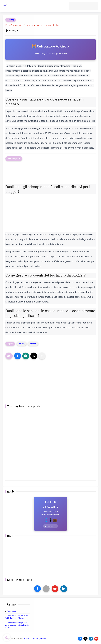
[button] (18, 356)
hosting (11, 20)
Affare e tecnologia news (36, 639)
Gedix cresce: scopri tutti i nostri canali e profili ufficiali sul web (17, 625)
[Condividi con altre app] (42, 356)
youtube (33, 344)
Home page (12, 611)
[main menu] (5, 6)
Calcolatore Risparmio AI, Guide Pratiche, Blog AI (16, 617)
